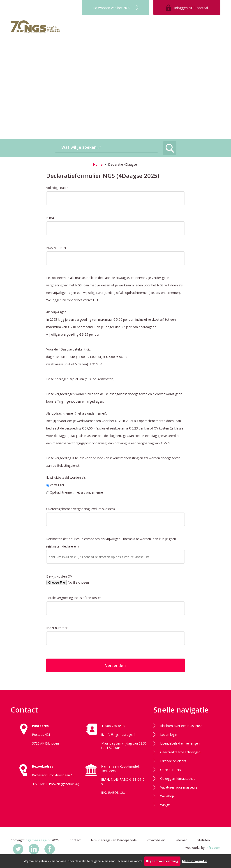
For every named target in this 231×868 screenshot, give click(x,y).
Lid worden (111, 8)
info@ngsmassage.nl (120, 735)
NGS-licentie (173, 30)
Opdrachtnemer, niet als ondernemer (75, 492)
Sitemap (181, 840)
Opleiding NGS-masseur (110, 30)
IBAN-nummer (57, 628)
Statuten (204, 840)
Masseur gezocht (202, 30)
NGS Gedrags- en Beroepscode (114, 840)
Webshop (167, 796)
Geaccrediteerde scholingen (180, 752)
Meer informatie (195, 861)
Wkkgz (165, 805)
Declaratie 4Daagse (122, 164)
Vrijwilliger (55, 485)
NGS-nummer (56, 248)
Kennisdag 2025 (84, 50)
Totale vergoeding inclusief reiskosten (74, 598)
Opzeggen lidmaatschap (178, 779)
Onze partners (171, 770)
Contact (75, 840)
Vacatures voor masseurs (179, 787)
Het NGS (78, 30)
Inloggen (191, 8)
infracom (213, 848)
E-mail (51, 218)
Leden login (169, 735)
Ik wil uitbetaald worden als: (66, 477)
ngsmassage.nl (38, 840)
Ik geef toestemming (162, 861)
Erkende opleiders (173, 761)
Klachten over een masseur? (181, 726)
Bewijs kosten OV (59, 576)
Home (98, 164)
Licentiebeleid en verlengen (180, 743)
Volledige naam (57, 188)
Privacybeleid (156, 840)
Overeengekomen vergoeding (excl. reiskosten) (81, 509)
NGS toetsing (146, 30)
